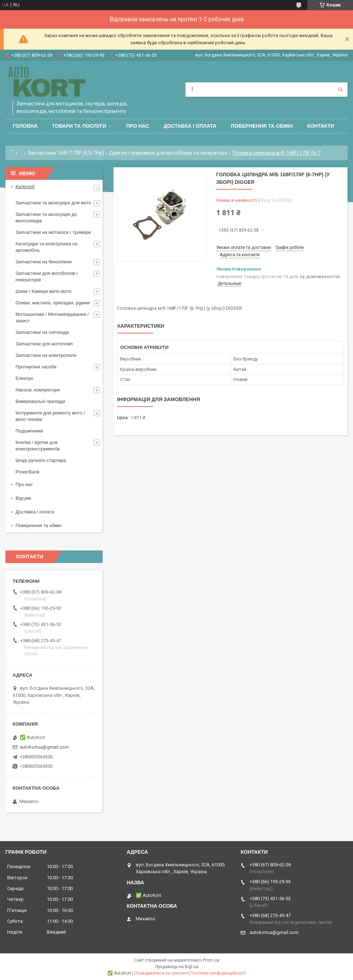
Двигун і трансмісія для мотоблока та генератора (168, 153)
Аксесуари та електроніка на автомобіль (46, 247)
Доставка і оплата (190, 126)
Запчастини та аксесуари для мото (53, 203)
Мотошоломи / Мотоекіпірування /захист (52, 317)
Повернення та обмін (262, 126)
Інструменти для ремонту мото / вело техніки (50, 416)
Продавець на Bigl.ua (177, 967)
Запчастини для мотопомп (44, 344)
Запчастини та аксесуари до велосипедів (46, 217)
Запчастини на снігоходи (42, 332)
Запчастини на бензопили (44, 262)
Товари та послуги (79, 126)
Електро (24, 378)
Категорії (25, 187)
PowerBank (27, 472)
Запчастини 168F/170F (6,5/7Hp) (66, 153)
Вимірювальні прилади (40, 401)
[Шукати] (340, 90)
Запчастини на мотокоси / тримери (53, 232)
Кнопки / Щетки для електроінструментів (38, 446)
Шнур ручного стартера (41, 460)
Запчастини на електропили (46, 355)
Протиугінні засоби (36, 367)
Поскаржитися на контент (161, 973)
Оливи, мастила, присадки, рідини (53, 303)
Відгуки (23, 498)
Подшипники (29, 431)
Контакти (321, 126)
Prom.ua (211, 960)
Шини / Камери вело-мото (43, 291)
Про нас (138, 126)
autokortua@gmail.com (44, 747)
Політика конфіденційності (218, 973)
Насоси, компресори (38, 390)
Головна (25, 126)
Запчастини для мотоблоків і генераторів (46, 276)
